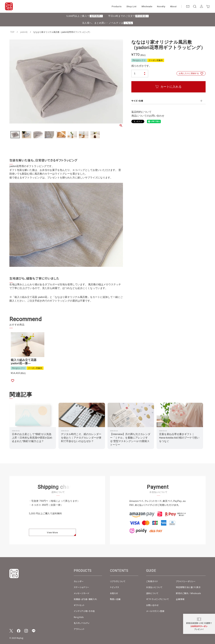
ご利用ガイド (152, 581)
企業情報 (180, 599)
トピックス (115, 587)
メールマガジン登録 (155, 611)
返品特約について (141, 112)
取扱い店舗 (115, 599)
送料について (152, 593)
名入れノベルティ (82, 623)
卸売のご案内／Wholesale (188, 593)
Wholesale (147, 6)
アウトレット (79, 629)
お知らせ (114, 593)
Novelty (161, 6)
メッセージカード (81, 593)
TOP (12, 32)
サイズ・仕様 (137, 101)
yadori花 (24, 32)
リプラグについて (118, 581)
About (173, 6)
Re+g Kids (79, 617)
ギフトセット (79, 605)
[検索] (195, 6)
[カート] (208, 6)
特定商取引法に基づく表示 (188, 587)
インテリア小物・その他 (84, 611)
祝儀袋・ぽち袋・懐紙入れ (85, 599)
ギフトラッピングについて (157, 599)
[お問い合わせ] (188, 6)
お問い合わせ (152, 605)
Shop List (132, 6)
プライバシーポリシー (186, 581)
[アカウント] (201, 6)
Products (117, 6)
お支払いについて (154, 587)
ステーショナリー (81, 587)
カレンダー (79, 581)
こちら (128, 23)
